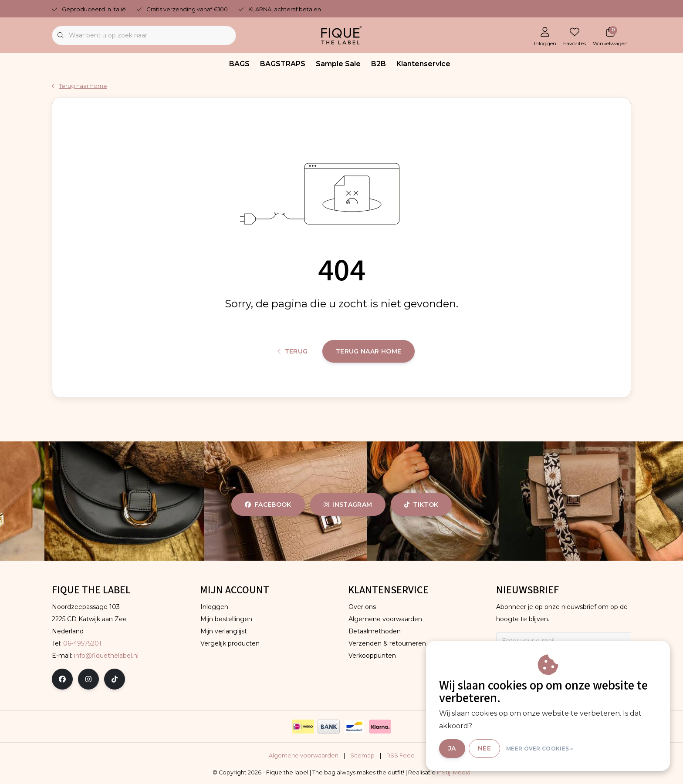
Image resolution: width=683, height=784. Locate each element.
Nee (484, 748)
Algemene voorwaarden (304, 755)
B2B (379, 64)
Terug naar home (369, 351)
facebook (268, 505)
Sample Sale (338, 64)
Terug (293, 351)
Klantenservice (423, 64)
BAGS (239, 64)
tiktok (421, 505)
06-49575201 (82, 643)
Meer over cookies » (540, 749)
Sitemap (362, 755)
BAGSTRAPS (283, 64)
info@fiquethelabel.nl (106, 656)
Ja (452, 748)
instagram (348, 505)
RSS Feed (401, 755)
